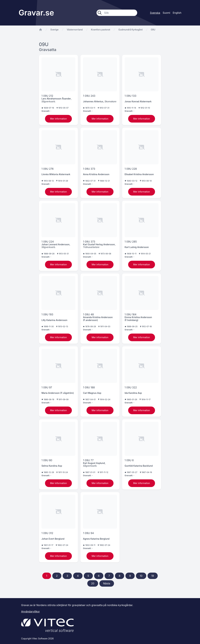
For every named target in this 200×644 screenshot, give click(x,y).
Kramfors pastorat (101, 30)
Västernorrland (75, 30)
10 (141, 576)
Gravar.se (36, 13)
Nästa (107, 583)
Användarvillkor (30, 611)
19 (153, 576)
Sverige (54, 30)
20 (93, 583)
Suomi (166, 13)
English (177, 13)
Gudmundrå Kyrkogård (131, 30)
